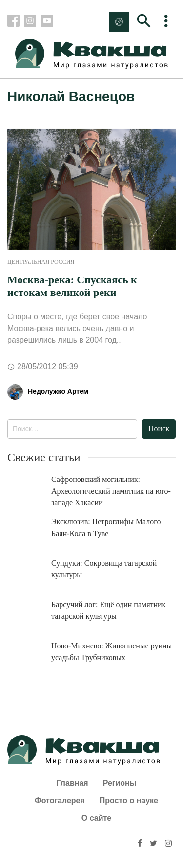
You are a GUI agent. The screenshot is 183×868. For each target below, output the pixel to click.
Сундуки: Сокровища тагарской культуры (104, 569)
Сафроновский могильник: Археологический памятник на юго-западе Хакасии (111, 491)
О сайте (96, 818)
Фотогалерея (60, 801)
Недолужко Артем (58, 391)
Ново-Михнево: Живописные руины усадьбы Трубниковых (112, 652)
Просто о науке (129, 801)
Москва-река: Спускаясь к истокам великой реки (72, 286)
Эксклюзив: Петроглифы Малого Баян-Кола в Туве (106, 527)
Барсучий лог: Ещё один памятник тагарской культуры (108, 610)
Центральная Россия (41, 262)
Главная (72, 783)
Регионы (120, 783)
